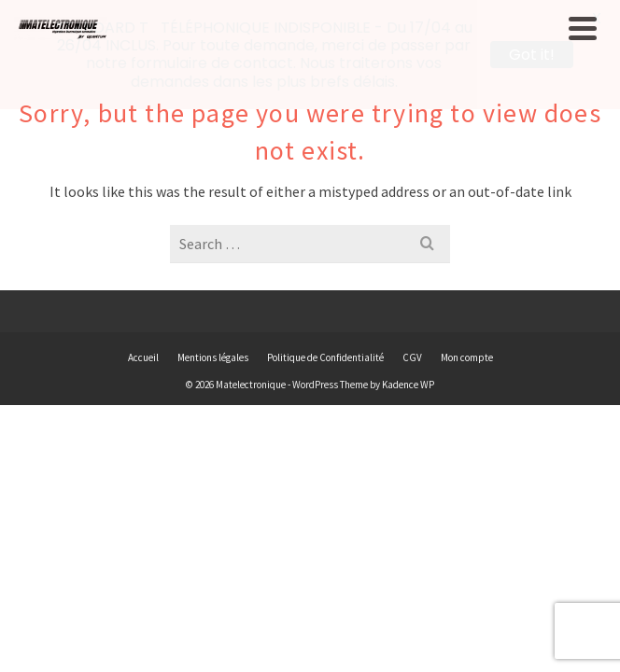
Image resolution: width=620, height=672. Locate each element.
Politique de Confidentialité (325, 357)
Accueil (143, 357)
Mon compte (467, 357)
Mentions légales (213, 357)
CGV (412, 357)
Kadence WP (408, 385)
